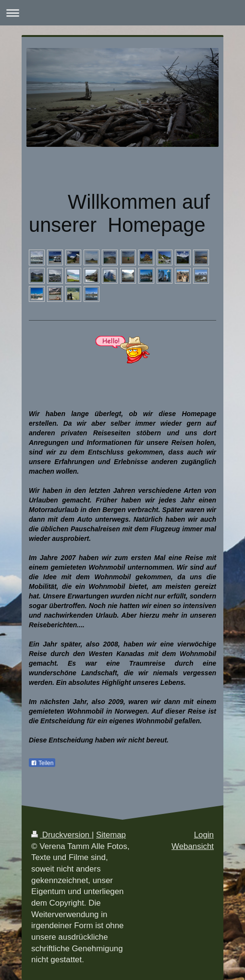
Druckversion (61, 835)
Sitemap (111, 835)
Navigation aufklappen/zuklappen (122, 13)
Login (204, 835)
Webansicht (193, 846)
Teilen (42, 763)
